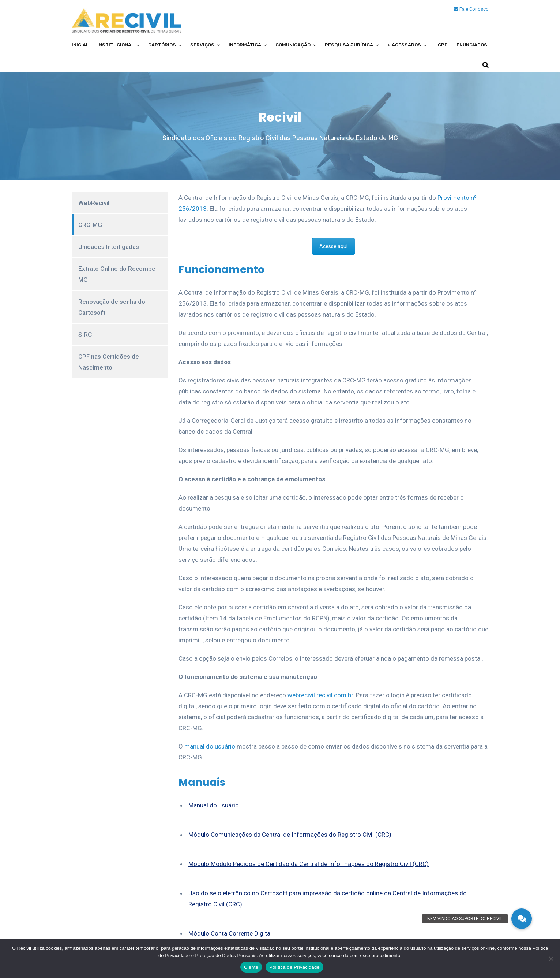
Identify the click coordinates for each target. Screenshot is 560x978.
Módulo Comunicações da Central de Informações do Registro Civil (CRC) (290, 835)
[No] (551, 959)
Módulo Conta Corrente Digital (231, 933)
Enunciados (472, 45)
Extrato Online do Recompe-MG (118, 274)
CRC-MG (90, 225)
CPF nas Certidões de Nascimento (109, 362)
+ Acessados (404, 45)
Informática (245, 45)
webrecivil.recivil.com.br (320, 695)
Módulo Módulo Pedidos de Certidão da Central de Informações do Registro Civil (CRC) (309, 864)
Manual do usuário (214, 805)
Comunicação (293, 45)
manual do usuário (210, 746)
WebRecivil (94, 203)
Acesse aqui (333, 246)
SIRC (85, 335)
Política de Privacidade (294, 967)
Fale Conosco (471, 9)
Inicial (80, 45)
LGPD (441, 45)
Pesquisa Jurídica (349, 45)
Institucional (116, 45)
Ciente (251, 967)
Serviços (202, 45)
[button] (522, 919)
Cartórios (162, 45)
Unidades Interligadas (109, 247)
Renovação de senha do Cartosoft (112, 307)
